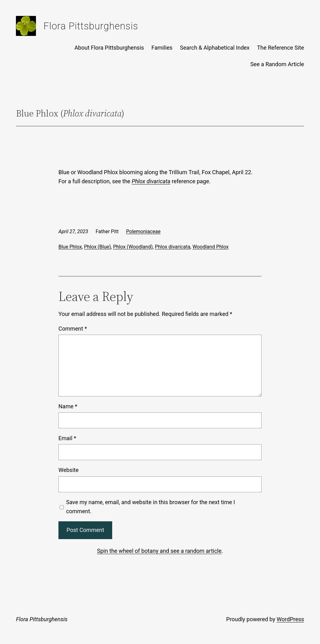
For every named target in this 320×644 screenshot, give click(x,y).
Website (68, 470)
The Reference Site (281, 48)
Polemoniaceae (143, 231)
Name (68, 406)
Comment (73, 329)
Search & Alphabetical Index (215, 48)
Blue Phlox (70, 247)
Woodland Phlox (210, 247)
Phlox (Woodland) (133, 247)
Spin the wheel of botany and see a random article (159, 551)
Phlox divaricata (173, 247)
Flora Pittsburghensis (91, 26)
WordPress (290, 619)
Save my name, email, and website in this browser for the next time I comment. (151, 507)
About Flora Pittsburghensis (109, 48)
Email (67, 438)
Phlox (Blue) (97, 247)
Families (162, 48)
